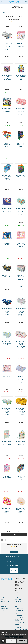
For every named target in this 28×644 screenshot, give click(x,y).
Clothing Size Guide (20, 623)
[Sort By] (7, 26)
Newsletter (19, 610)
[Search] (4, 2)
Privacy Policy (20, 603)
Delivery (18, 599)
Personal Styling (21, 629)
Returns (18, 601)
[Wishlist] (7, 2)
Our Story (18, 615)
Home (3, 597)
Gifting (3, 607)
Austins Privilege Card (21, 613)
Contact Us (19, 597)
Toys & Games (5, 601)
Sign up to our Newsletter (14, 557)
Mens (3, 605)
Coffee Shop (19, 617)
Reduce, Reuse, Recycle (20, 620)
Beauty (3, 599)
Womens (4, 603)
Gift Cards (5, 609)
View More (14, 535)
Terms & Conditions (19, 608)
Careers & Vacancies (18, 627)
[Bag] (26, 2)
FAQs (17, 605)
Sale (3, 611)
